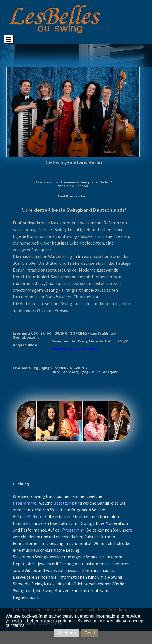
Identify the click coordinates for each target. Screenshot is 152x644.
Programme (25, 503)
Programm (73, 530)
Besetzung (64, 503)
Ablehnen (67, 633)
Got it (90, 633)
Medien (34, 516)
